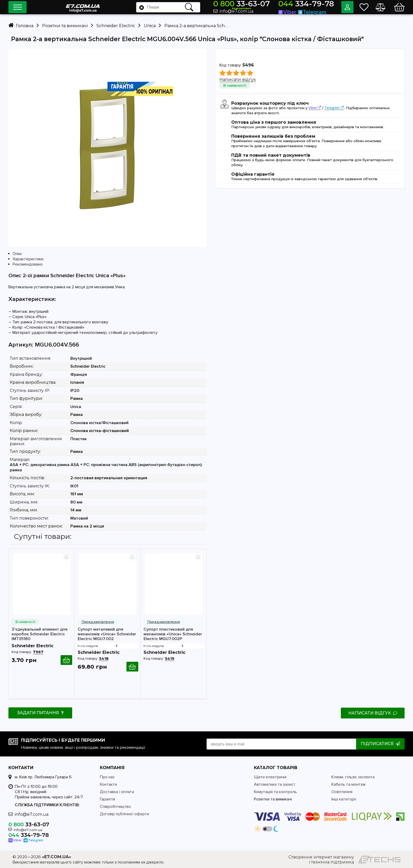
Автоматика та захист (275, 784)
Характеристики (28, 259)
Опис (17, 254)
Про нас (107, 777)
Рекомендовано (28, 264)
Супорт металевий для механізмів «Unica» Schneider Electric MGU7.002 (107, 634)
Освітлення (342, 792)
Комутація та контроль (275, 792)
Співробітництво (115, 807)
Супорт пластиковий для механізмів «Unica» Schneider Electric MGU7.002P (173, 634)
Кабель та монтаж (348, 784)
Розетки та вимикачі (273, 799)
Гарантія (107, 799)
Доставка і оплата (117, 792)
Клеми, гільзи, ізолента (353, 777)
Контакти (108, 784)
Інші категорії (344, 799)
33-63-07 (264, 4)
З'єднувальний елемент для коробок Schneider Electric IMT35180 (40, 634)
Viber (313, 108)
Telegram (332, 108)
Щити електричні (270, 777)
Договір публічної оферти (124, 814)
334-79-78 (313, 4)
